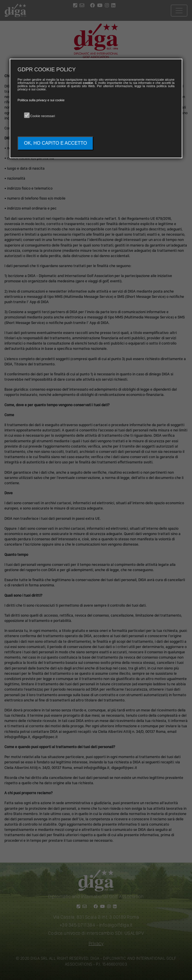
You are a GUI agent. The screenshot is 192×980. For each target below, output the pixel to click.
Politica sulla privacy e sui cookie (41, 100)
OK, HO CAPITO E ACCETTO (56, 143)
